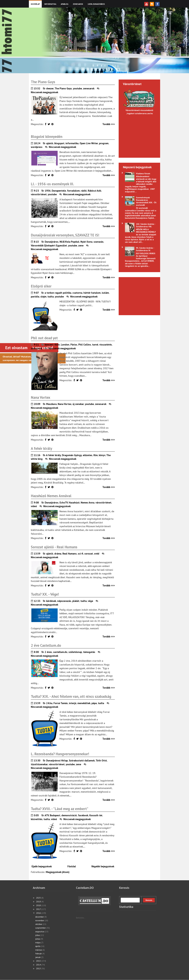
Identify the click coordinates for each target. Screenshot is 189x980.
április (38, 946)
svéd (97, 554)
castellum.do (60, 652)
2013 (39, 968)
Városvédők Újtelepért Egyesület (49, 245)
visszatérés (106, 345)
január (38, 957)
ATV (47, 815)
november (40, 920)
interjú (73, 703)
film (96, 455)
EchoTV (64, 503)
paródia (35, 297)
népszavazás (64, 601)
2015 (39, 961)
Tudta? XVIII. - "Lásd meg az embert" (60, 809)
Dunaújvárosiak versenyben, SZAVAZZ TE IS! (65, 235)
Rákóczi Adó (94, 191)
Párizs (74, 345)
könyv (102, 455)
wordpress (37, 147)
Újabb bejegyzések (42, 866)
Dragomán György (72, 455)
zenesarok (89, 88)
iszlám (105, 293)
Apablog (65, 4)
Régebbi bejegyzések (103, 866)
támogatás (89, 652)
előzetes (88, 455)
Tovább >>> (109, 124)
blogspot (59, 143)
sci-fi (81, 554)
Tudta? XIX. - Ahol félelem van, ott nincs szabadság (71, 696)
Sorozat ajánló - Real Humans (54, 547)
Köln (57, 345)
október (39, 924)
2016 (39, 913)
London (65, 345)
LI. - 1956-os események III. (52, 184)
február (39, 953)
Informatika (50, 4)
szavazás (99, 242)
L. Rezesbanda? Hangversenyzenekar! (60, 754)
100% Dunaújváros (96, 4)
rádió (84, 191)
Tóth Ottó (101, 760)
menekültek (84, 703)
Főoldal (72, 866)
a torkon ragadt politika (58, 293)
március (39, 950)
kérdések (51, 601)
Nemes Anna (88, 503)
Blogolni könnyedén (47, 137)
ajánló (50, 143)
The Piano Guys (43, 82)
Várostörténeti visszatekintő (139, 110)
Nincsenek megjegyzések (45, 92)
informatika (72, 143)
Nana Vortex (41, 397)
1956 (48, 191)
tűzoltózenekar (39, 764)
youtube (77, 88)
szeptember (41, 928)
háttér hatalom (92, 293)
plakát (76, 601)
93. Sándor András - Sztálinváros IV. (145, 249)
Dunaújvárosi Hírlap (57, 760)
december (40, 917)
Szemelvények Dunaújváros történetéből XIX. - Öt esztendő (146, 201)
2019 (39, 902)
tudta (51, 297)
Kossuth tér (96, 815)
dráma (58, 554)
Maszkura (51, 404)
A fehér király (41, 448)
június (38, 939)
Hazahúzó (74, 503)
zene (81, 245)
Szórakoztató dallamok (82, 760)
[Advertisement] (138, 296)
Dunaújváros (52, 242)
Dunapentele (59, 191)
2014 (39, 965)
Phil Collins (85, 345)
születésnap (75, 652)
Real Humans (70, 554)
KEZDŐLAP (35, 4)
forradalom (73, 191)
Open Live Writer (89, 143)
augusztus (40, 931)
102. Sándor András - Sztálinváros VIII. (146, 225)
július (38, 935)
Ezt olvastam (16, 348)
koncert (49, 345)
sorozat (89, 554)
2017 (39, 909)
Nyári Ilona (86, 242)
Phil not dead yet (44, 338)
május (38, 942)
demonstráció (69, 815)
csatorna (77, 293)
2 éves (48, 652)
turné (95, 345)
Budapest (55, 815)
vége (90, 601)
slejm (43, 297)
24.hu (49, 703)
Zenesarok (78, 4)
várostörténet (39, 194)
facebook (83, 815)
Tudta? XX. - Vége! (45, 594)
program (104, 143)
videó (34, 506)
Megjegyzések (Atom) (58, 872)
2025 (39, 898)
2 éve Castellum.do (46, 645)
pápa (94, 703)
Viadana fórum (143, 173)
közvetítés (37, 819)
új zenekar (78, 404)
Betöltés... (81, 918)
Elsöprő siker (41, 286)
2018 (39, 905)
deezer (50, 88)
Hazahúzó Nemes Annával (51, 496)
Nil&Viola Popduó (69, 242)
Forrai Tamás (61, 703)
